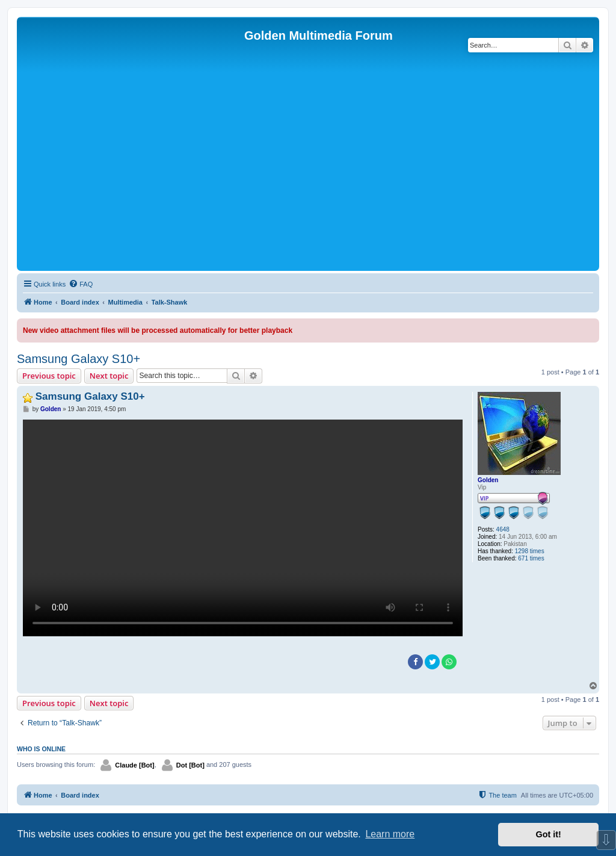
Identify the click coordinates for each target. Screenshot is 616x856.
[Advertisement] (308, 178)
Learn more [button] (390, 834)
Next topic (109, 376)
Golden (488, 480)
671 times (531, 558)
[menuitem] (81, 284)
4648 (503, 529)
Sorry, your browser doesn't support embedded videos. (243, 528)
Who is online (41, 749)
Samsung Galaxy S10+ (79, 359)
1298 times (530, 551)
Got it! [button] (549, 834)
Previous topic (49, 376)
